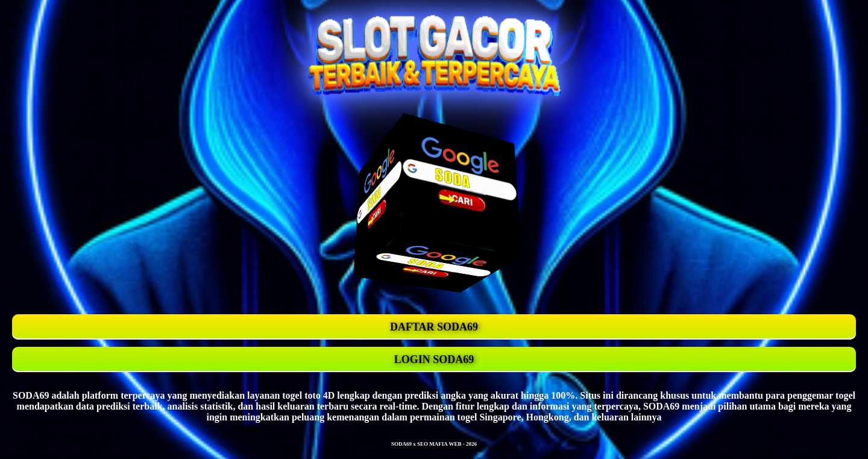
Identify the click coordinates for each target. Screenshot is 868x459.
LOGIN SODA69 (434, 359)
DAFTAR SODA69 (434, 327)
